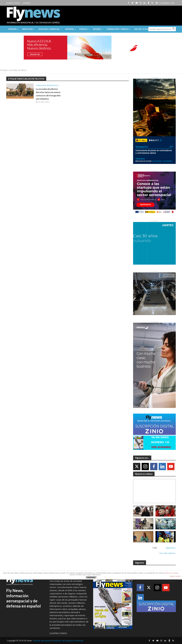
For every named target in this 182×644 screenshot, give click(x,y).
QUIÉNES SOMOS (58, 633)
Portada (4, 70)
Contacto (27, 3)
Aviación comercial (49, 29)
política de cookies (171, 573)
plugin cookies (175, 576)
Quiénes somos (13, 3)
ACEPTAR (91, 578)
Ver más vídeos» (168, 553)
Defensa (69, 29)
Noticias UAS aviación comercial (68, 641)
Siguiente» (171, 548)
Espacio (83, 29)
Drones (97, 29)
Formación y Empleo (118, 29)
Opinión (12, 29)
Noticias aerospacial (42, 641)
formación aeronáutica (47, 85)
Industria (28, 29)
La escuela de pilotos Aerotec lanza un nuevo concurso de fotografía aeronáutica (48, 94)
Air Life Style (141, 29)
